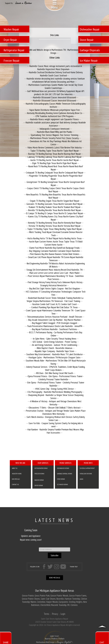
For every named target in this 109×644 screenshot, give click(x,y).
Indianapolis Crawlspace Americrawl (54, 129)
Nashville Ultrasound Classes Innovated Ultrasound (54, 97)
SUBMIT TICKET (54, 638)
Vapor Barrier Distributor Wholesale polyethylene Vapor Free (55, 110)
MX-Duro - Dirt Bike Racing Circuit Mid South (55, 373)
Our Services (43, 463)
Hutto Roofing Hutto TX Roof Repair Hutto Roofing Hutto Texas (55, 238)
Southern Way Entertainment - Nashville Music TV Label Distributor (54, 354)
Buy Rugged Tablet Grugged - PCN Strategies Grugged (54, 323)
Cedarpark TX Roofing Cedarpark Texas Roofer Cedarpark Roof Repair (55, 173)
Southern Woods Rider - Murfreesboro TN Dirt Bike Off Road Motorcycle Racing (56, 362)
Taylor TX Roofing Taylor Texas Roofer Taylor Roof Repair (54, 151)
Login (81, 479)
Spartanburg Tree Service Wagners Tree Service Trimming (54, 135)
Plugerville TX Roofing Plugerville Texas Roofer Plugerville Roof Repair (56, 177)
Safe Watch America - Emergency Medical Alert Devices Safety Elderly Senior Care (56, 419)
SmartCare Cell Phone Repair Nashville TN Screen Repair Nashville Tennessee (56, 259)
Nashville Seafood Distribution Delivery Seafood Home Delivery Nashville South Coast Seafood (56, 74)
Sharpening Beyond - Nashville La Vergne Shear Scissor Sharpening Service (56, 397)
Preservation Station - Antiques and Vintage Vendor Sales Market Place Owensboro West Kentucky (56, 412)
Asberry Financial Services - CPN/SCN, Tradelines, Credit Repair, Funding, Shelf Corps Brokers (56, 368)
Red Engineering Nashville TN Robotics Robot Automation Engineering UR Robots (56, 265)
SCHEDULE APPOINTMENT (87, 468)
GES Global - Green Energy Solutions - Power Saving (54, 342)
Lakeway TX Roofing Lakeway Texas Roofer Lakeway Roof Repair (55, 157)
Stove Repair (61, 479)
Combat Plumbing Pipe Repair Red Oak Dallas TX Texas (54, 307)
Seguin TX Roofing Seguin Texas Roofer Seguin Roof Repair (54, 201)
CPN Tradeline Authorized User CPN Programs (54, 116)
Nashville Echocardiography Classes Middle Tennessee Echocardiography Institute (56, 105)
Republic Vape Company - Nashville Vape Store (54, 351)
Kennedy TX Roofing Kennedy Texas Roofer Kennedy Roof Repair (55, 223)
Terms (46, 614)
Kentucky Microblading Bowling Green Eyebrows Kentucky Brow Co (55, 113)
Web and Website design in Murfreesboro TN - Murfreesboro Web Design (56, 51)
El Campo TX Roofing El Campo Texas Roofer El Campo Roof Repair (54, 213)
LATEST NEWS (55, 520)
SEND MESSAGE (55, 578)
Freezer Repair (39, 474)
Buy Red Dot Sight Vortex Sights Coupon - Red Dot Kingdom (55, 289)
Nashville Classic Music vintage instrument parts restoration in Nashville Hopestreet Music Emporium (56, 68)
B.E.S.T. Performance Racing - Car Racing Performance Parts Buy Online (56, 334)
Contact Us (15, 484)
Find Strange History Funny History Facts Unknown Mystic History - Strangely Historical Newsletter (56, 284)
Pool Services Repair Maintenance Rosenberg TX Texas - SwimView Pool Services (56, 278)
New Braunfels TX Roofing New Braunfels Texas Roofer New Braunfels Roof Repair (56, 196)
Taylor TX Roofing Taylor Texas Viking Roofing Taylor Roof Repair (54, 229)
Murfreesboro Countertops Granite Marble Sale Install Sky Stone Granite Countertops (56, 86)
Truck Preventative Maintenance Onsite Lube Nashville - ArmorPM (55, 326)
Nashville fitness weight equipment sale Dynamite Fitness (54, 119)
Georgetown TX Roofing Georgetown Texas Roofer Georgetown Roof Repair (56, 184)
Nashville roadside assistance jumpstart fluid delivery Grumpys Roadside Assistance (56, 124)
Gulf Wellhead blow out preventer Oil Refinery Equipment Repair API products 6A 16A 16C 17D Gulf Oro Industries (56, 93)
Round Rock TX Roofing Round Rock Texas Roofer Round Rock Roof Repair (56, 168)
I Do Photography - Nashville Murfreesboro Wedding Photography (55, 392)
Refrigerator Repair (41, 468)
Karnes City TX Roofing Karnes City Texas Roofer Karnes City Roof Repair (56, 218)
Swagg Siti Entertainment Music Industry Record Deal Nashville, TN (54, 270)
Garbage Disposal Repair (65, 474)
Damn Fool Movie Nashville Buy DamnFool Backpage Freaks (55, 248)
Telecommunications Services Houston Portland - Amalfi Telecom (54, 317)
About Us (15, 468)
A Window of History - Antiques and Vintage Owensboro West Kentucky (56, 403)
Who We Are (20, 463)
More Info (88, 463)
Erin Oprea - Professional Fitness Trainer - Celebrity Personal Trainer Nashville (56, 384)
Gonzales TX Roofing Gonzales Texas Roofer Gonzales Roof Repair (54, 204)
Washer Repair (39, 480)
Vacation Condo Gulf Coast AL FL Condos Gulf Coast (54, 304)
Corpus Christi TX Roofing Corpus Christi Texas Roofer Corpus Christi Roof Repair (56, 190)
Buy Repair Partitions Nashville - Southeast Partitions (54, 329)
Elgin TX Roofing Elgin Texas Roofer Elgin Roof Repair (55, 163)
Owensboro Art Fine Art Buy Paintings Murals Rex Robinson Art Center (56, 143)
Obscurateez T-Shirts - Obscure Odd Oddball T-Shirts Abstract (55, 408)
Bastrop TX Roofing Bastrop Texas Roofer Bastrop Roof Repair (54, 154)
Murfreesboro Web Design (45, 642)
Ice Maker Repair (62, 484)
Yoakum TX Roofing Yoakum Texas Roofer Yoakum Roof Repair (54, 207)
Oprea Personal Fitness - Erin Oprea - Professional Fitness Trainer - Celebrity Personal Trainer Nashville (56, 378)
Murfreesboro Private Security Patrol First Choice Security (54, 138)
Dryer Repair (39, 485)
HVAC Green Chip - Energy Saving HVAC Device (54, 389)
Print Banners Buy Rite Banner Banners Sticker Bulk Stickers (55, 254)
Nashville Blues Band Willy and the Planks (54, 132)
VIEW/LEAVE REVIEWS (86, 474)
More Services (66, 463)
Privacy (55, 614)
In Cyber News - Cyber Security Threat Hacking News (55, 339)
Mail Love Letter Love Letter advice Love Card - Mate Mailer (54, 273)
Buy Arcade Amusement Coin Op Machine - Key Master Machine (54, 320)
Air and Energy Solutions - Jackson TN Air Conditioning (54, 345)
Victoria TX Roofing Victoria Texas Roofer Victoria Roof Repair (54, 226)
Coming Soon (31, 530)
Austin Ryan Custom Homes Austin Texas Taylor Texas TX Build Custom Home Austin (56, 243)
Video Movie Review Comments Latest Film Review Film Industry (54, 148)
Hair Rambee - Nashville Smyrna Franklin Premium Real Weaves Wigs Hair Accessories (56, 431)
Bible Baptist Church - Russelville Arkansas (55, 348)
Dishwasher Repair (63, 468)
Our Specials (16, 479)
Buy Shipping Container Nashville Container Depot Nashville (54, 251)
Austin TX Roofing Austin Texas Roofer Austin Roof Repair (54, 160)
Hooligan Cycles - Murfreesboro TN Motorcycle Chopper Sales (54, 357)
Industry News (17, 474)
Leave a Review (24, 3)
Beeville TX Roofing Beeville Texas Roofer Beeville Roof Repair (54, 210)
